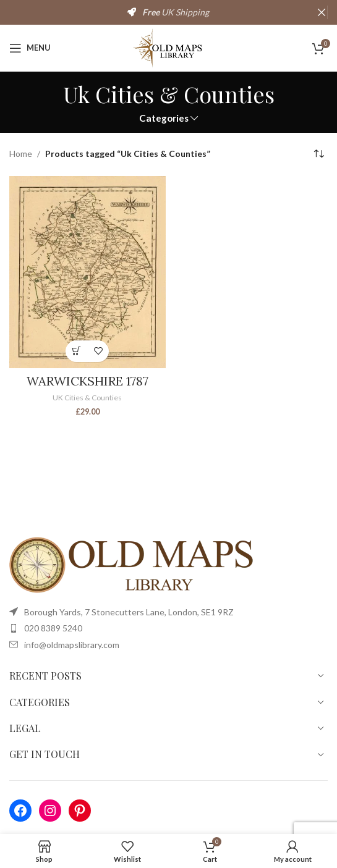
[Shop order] (318, 154)
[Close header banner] (322, 12)
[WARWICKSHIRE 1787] (87, 272)
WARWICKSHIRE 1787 (87, 381)
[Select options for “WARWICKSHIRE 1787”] (76, 351)
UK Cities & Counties (87, 398)
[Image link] (133, 564)
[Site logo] (168, 47)
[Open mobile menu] (30, 48)
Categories (164, 118)
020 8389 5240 (53, 628)
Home (21, 154)
